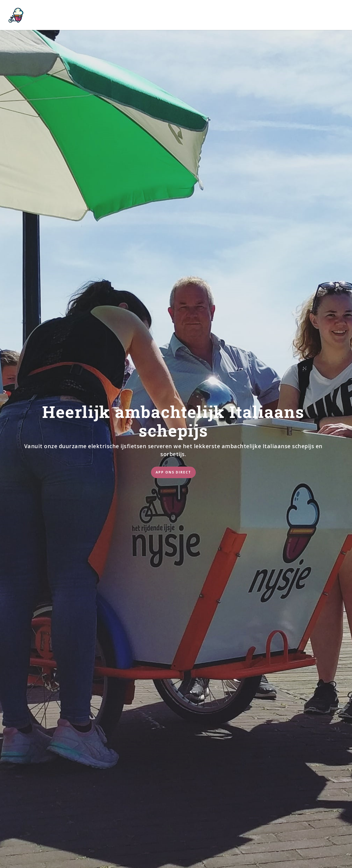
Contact (264, 15)
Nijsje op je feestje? (123, 15)
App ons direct (173, 472)
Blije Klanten (226, 15)
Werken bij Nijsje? (178, 15)
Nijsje (83, 15)
